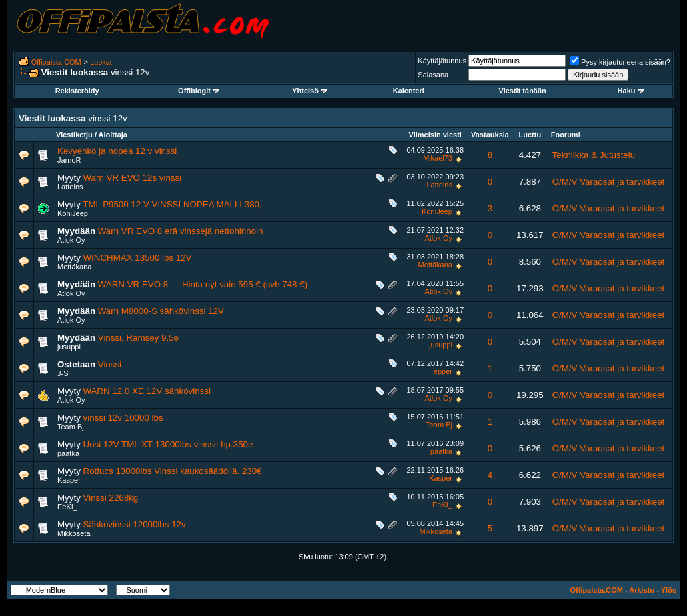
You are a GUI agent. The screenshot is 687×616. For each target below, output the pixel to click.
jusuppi (69, 347)
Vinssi (110, 364)
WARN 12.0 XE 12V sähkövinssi (147, 391)
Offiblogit (199, 91)
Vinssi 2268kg (111, 498)
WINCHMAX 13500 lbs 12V (138, 258)
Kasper (69, 480)
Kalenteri (409, 91)
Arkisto (642, 590)
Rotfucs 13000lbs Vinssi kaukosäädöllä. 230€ (173, 471)
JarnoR (69, 160)
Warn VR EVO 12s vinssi (133, 178)
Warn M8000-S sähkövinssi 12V (161, 311)
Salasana (433, 75)
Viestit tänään (523, 91)
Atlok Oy (71, 240)
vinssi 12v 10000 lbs (123, 418)
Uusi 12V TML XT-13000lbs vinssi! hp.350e (168, 444)
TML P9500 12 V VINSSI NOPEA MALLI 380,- (174, 204)
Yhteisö (310, 91)
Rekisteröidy (77, 91)
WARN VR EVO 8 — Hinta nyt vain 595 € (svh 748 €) (203, 284)
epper (443, 371)
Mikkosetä (74, 533)
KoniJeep (73, 213)
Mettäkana (74, 267)
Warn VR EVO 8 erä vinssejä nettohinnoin (181, 231)
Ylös (669, 590)
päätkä (68, 453)
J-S (63, 373)
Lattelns (70, 187)
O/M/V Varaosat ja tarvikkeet (609, 182)
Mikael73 (438, 158)
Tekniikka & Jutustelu (594, 155)
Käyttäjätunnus (442, 61)
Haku (631, 91)
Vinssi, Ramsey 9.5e (138, 338)
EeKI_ (67, 507)
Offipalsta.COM (56, 62)
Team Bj (71, 427)
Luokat (101, 62)
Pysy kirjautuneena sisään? (620, 62)
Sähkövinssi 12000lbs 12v (135, 524)
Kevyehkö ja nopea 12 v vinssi (117, 151)
